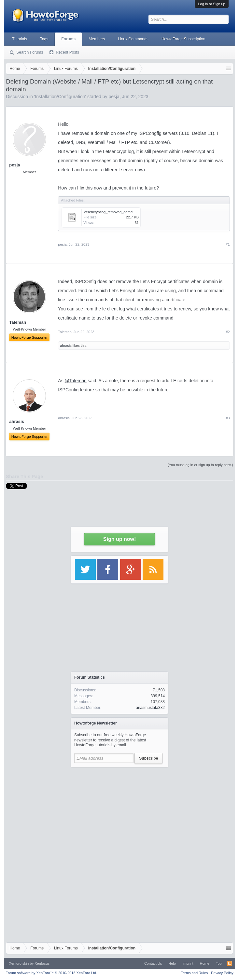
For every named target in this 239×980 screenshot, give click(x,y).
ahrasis (66, 346)
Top (219, 963)
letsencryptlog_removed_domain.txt (112, 212)
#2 (228, 332)
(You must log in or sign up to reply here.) (200, 465)
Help (172, 963)
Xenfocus (42, 963)
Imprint (188, 963)
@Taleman (76, 381)
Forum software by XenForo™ (51, 973)
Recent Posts (67, 52)
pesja (14, 165)
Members (97, 39)
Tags (44, 39)
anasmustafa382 (150, 708)
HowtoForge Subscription (183, 39)
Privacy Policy (222, 973)
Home (205, 963)
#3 (228, 418)
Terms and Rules (195, 973)
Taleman (65, 332)
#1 (228, 244)
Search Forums (30, 52)
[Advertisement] (119, 811)
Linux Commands (133, 39)
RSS (229, 963)
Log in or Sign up (211, 4)
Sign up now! (119, 539)
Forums (68, 39)
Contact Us (153, 963)
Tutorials (20, 39)
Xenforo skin (19, 963)
